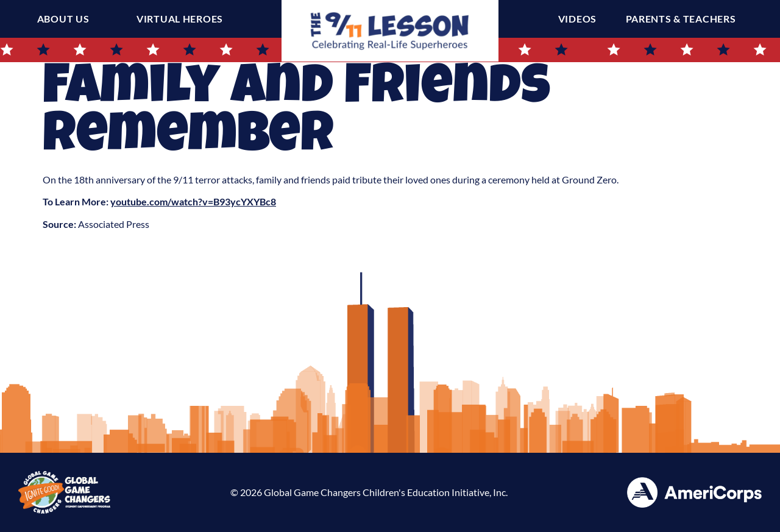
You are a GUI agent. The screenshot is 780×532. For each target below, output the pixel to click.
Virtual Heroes (180, 19)
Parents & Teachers (684, 19)
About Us (63, 19)
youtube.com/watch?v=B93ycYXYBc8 (193, 201)
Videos (580, 19)
